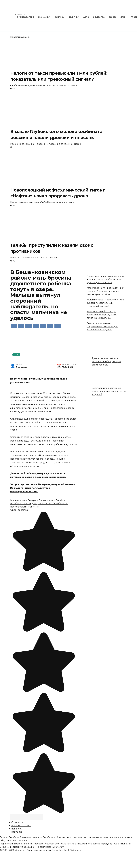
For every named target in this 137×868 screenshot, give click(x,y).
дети (35, 504)
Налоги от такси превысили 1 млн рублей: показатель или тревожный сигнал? (106, 303)
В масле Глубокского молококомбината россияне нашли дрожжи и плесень (56, 134)
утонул (31, 507)
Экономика (44, 17)
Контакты (17, 832)
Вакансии (17, 829)
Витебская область (21, 504)
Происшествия (25, 17)
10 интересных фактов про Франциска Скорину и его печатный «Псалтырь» (102, 315)
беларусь (33, 500)
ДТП (123, 17)
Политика (74, 17)
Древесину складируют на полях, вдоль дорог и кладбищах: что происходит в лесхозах (105, 279)
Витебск (60, 500)
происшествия (19, 507)
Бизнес (113, 17)
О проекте (17, 822)
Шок (16, 355)
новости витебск (47, 504)
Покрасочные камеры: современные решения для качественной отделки (102, 326)
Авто (86, 17)
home (13, 500)
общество (63, 504)
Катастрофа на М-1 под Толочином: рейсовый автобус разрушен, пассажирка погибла (106, 291)
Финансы (59, 17)
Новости (20, 14)
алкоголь (22, 500)
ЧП (37, 507)
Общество (99, 17)
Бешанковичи (47, 500)
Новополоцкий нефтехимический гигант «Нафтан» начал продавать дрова (58, 193)
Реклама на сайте (21, 826)
